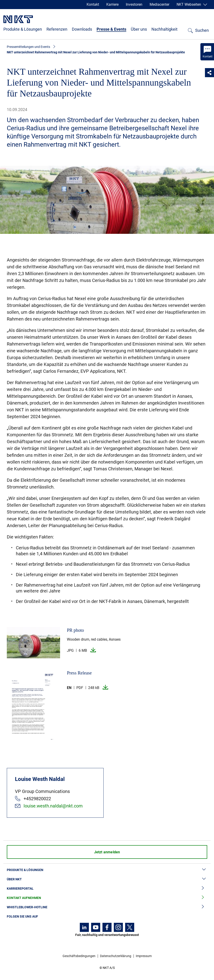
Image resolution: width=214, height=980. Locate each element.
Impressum (144, 956)
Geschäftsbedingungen (79, 956)
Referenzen (57, 29)
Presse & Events (111, 29)
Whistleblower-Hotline (107, 907)
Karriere (112, 4)
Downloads (82, 29)
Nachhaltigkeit (164, 29)
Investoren (134, 4)
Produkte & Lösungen (23, 29)
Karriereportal (107, 889)
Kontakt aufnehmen (107, 898)
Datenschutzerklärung (116, 956)
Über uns (139, 29)
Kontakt (93, 4)
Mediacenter (159, 4)
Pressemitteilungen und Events (28, 47)
